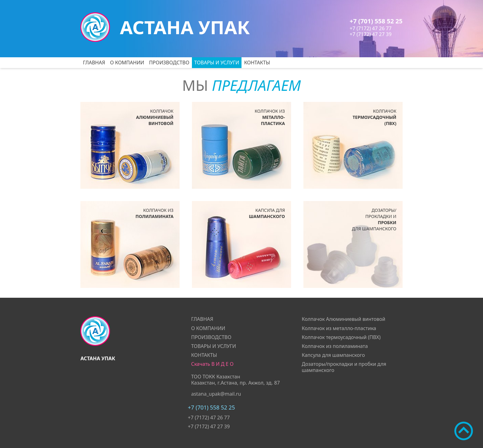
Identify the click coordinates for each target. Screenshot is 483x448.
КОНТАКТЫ (257, 63)
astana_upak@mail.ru (216, 394)
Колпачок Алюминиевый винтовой (344, 319)
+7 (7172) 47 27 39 (371, 34)
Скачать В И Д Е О (212, 364)
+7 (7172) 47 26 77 (371, 28)
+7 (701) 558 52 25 (376, 21)
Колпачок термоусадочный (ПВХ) (341, 337)
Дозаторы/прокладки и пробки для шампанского (344, 367)
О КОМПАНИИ (127, 63)
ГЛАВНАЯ (94, 63)
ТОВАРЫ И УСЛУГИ (217, 63)
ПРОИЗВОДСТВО (169, 63)
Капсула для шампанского (333, 355)
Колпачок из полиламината (335, 346)
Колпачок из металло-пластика (339, 328)
